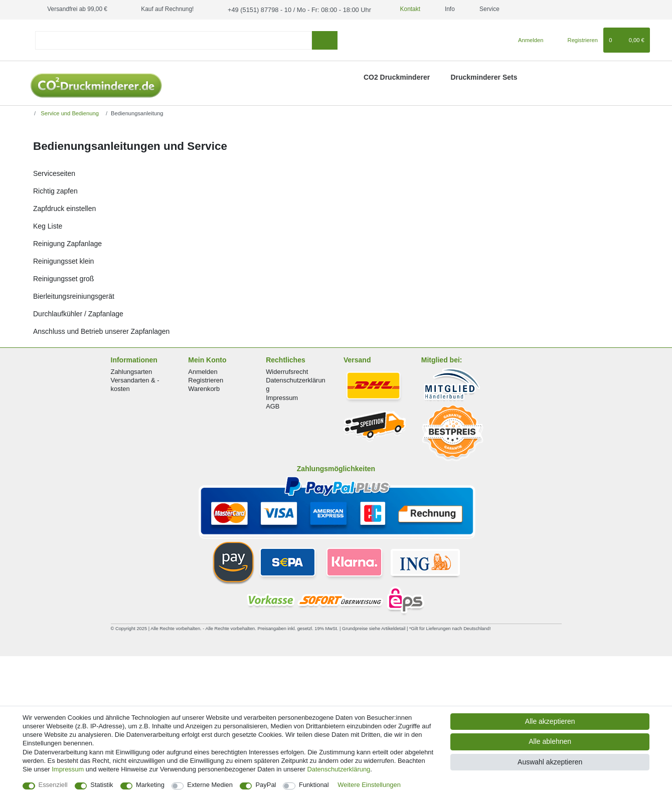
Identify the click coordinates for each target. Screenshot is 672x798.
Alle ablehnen (550, 741)
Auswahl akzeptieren (550, 762)
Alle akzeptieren (550, 721)
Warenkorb (204, 388)
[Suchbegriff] (174, 39)
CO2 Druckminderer (397, 76)
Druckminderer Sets (484, 76)
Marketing (150, 785)
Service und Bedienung (69, 112)
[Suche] (325, 39)
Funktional (314, 785)
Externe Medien (210, 785)
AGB (273, 405)
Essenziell (53, 785)
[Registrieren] (577, 40)
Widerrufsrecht (287, 371)
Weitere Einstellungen (369, 785)
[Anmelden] (527, 40)
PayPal (266, 785)
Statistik (102, 785)
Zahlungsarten (132, 371)
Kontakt (399, 9)
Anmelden (203, 371)
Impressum (282, 397)
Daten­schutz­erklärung (339, 769)
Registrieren (206, 380)
